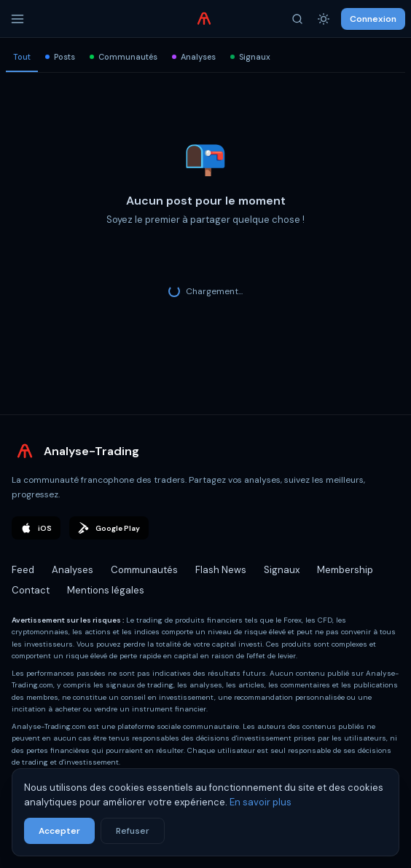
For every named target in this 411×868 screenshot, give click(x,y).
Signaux (250, 57)
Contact (31, 590)
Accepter (59, 831)
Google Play (109, 528)
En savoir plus (261, 802)
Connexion (373, 19)
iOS (36, 528)
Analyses (194, 57)
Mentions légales (106, 590)
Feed (23, 570)
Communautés (124, 57)
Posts (60, 57)
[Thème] (324, 19)
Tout (22, 57)
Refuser (133, 831)
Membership (345, 570)
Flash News (221, 570)
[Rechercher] (297, 19)
